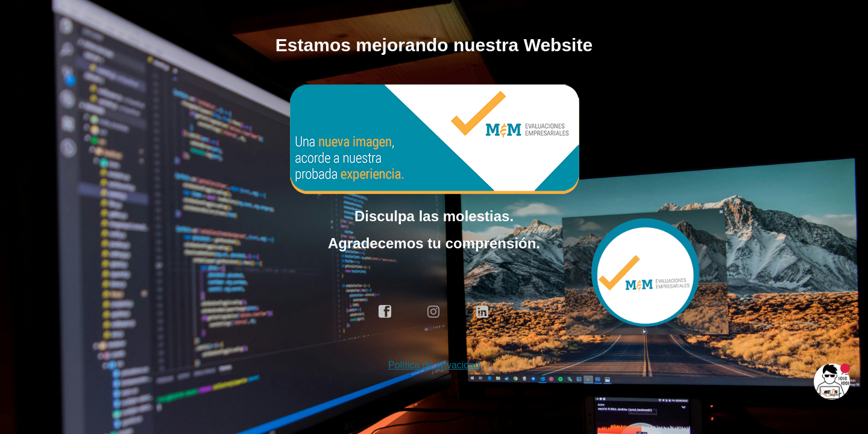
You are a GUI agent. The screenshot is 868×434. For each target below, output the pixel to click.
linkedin (483, 312)
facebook (385, 312)
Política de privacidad (434, 365)
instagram (434, 312)
